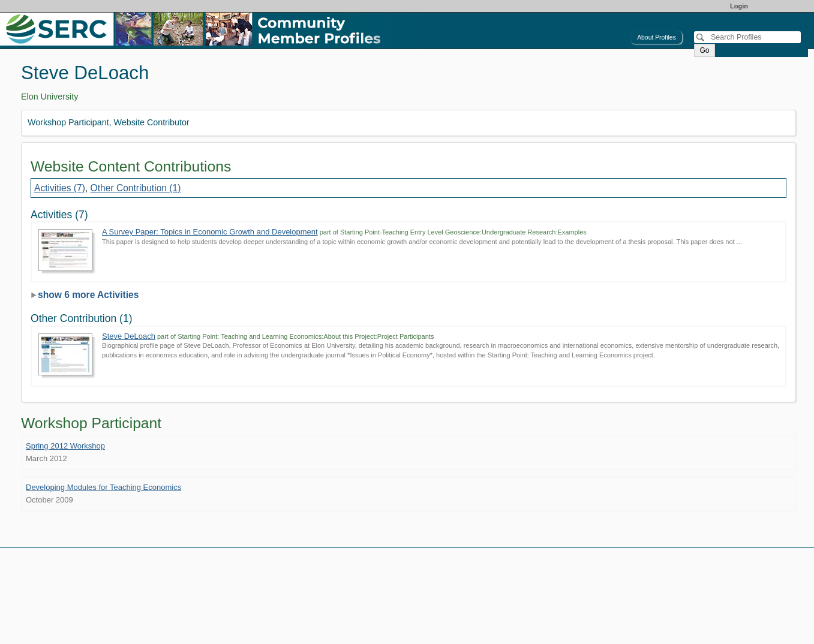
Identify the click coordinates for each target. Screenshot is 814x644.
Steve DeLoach (129, 336)
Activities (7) (60, 188)
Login (739, 6)
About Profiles (657, 37)
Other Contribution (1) (136, 188)
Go (704, 50)
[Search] (747, 37)
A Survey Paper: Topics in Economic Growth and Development (210, 232)
